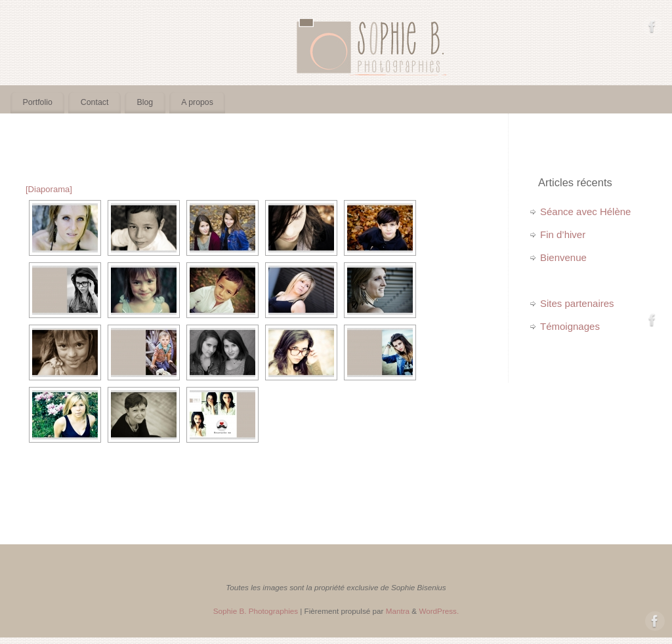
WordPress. (439, 611)
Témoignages (570, 326)
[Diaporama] (49, 189)
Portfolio (38, 102)
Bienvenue (563, 257)
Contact (95, 102)
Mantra (398, 611)
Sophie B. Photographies (256, 611)
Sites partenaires (577, 303)
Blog (145, 102)
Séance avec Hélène (585, 211)
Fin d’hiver (563, 234)
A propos (197, 102)
